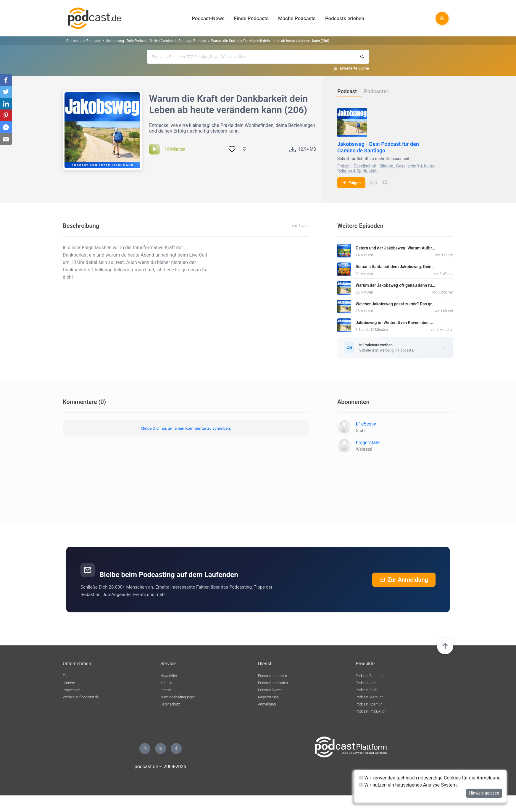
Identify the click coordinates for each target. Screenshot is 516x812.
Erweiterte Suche (354, 68)
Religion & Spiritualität (358, 171)
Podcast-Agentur (369, 704)
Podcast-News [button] (208, 18)
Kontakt (166, 683)
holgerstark (368, 443)
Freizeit (344, 166)
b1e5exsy (366, 424)
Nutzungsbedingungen (178, 697)
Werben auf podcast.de (81, 697)
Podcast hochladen (273, 683)
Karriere (69, 683)
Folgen (351, 183)
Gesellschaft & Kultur (415, 166)
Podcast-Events (270, 690)
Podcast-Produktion (371, 711)
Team (67, 676)
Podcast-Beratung (370, 676)
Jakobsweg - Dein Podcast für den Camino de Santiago (378, 147)
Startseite (74, 41)
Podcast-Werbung (370, 697)
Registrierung (268, 697)
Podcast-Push (366, 690)
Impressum (72, 690)
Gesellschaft (365, 166)
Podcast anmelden (272, 676)
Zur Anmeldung (404, 580)
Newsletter (169, 676)
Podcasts (94, 41)
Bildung (386, 166)
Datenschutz (170, 704)
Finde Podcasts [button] (251, 18)
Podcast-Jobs (366, 683)
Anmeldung (267, 704)
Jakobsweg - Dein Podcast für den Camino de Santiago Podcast (156, 41)
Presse (166, 690)
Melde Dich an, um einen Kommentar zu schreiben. (186, 428)
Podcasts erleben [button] (345, 18)
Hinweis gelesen (484, 793)
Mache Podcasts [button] (297, 18)
